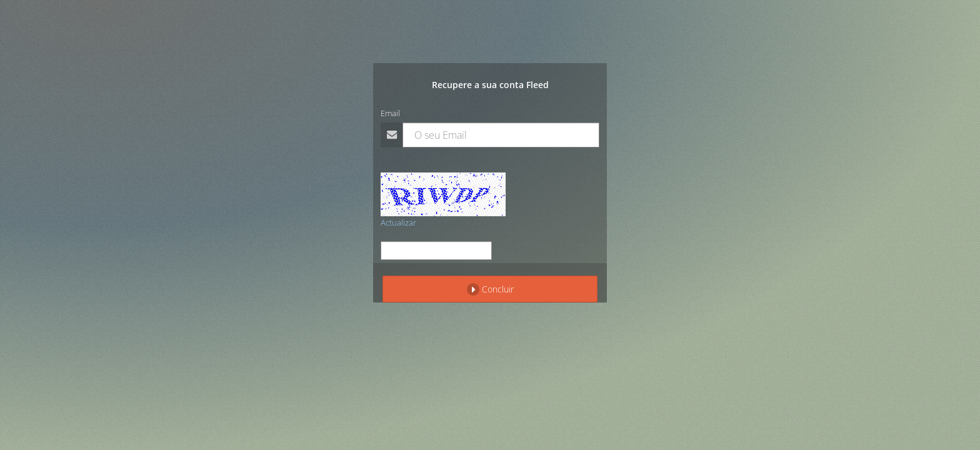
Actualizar (398, 222)
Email (390, 113)
